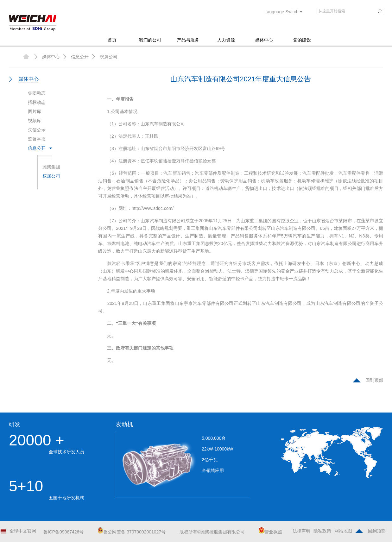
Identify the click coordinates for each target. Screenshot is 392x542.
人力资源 (226, 40)
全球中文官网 (23, 531)
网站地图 (343, 531)
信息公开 (80, 57)
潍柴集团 (51, 167)
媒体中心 (264, 40)
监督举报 (37, 139)
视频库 (35, 121)
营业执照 (270, 532)
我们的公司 (150, 40)
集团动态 (37, 93)
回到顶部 (374, 380)
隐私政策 (322, 531)
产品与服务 (188, 40)
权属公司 (109, 57)
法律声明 (301, 531)
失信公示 (37, 130)
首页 (112, 40)
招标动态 (37, 102)
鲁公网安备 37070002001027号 (132, 532)
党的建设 (302, 40)
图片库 (35, 111)
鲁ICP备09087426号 (64, 532)
